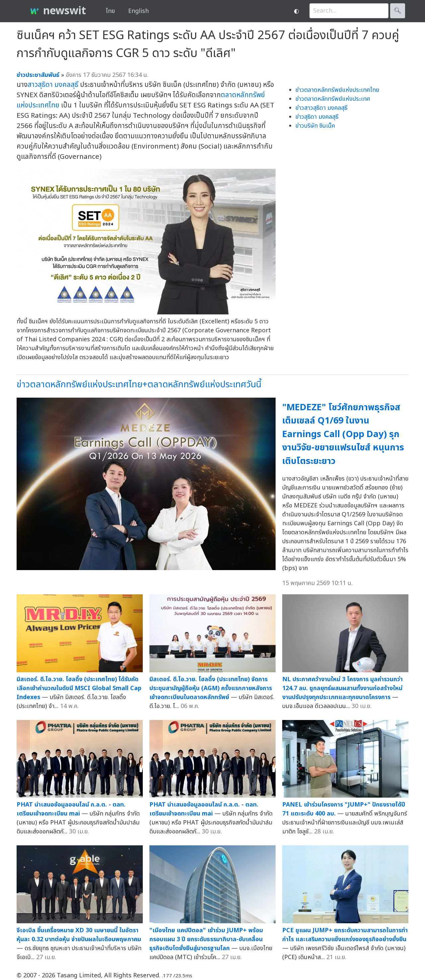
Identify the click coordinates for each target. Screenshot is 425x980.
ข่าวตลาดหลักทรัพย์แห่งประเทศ (333, 99)
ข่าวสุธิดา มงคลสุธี (317, 117)
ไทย (110, 11)
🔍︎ (398, 11)
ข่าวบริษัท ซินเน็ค (315, 126)
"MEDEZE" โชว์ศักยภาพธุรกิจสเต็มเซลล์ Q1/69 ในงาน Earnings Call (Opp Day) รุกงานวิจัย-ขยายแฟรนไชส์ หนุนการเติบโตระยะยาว (343, 434)
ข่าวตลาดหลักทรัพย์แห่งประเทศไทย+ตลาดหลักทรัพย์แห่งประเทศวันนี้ (139, 385)
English (138, 11)
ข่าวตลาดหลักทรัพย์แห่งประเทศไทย (337, 90)
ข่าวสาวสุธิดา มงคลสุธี (321, 108)
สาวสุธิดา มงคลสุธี (53, 85)
